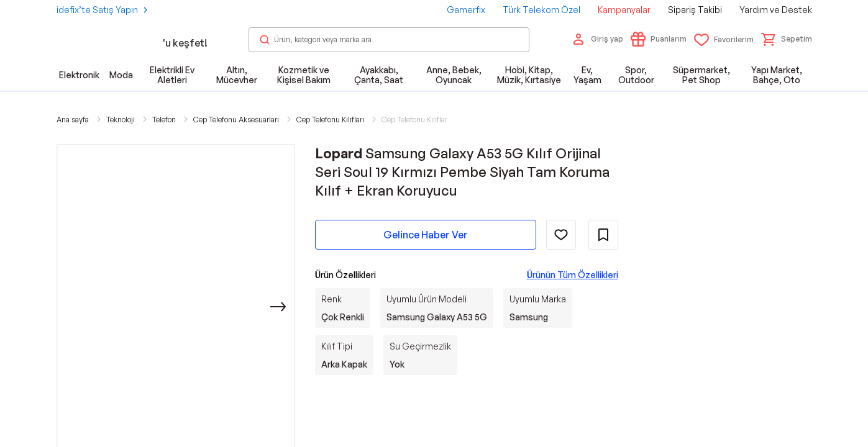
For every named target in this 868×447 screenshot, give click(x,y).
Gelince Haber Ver (426, 235)
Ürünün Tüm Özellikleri (573, 275)
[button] (787, 39)
